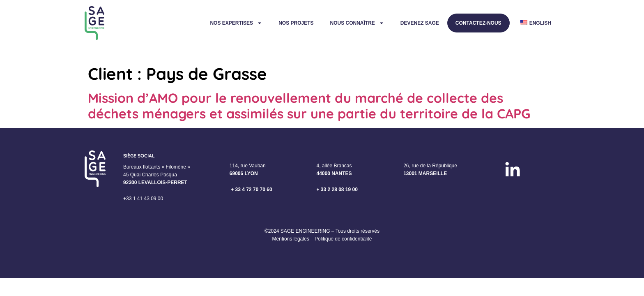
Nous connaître (357, 23)
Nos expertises (236, 23)
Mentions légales (291, 239)
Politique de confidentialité (343, 239)
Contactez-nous (478, 23)
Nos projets (296, 23)
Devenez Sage (420, 23)
